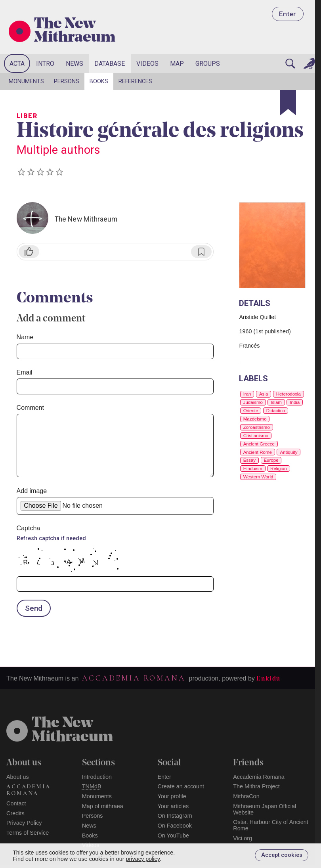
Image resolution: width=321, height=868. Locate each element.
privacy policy (143, 859)
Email (25, 372)
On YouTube (174, 835)
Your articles (173, 806)
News (75, 64)
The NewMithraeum (72, 730)
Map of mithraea (103, 806)
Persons (67, 81)
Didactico (276, 411)
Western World (258, 477)
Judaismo (253, 402)
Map (177, 64)
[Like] (29, 252)
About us (18, 777)
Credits (15, 813)
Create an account (181, 786)
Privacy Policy (24, 823)
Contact (16, 803)
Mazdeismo (255, 419)
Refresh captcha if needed (51, 538)
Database (110, 64)
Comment (30, 408)
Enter (288, 14)
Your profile (172, 796)
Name (25, 337)
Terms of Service (28, 833)
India (295, 402)
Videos (147, 64)
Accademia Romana (134, 678)
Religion (279, 468)
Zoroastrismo (257, 427)
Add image (32, 491)
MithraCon (246, 796)
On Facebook (175, 826)
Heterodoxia (289, 394)
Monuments (26, 81)
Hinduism (253, 468)
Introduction (97, 777)
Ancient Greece (259, 444)
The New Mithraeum (75, 31)
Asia (264, 394)
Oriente (251, 411)
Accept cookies (282, 855)
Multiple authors (58, 150)
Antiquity (289, 452)
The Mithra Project (256, 786)
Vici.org (243, 838)
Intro (45, 64)
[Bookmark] (288, 103)
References (135, 81)
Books (99, 81)
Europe (271, 460)
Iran (247, 394)
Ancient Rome (258, 452)
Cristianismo (256, 436)
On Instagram (175, 816)
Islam (276, 402)
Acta (17, 64)
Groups (208, 64)
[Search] (290, 63)
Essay (249, 460)
